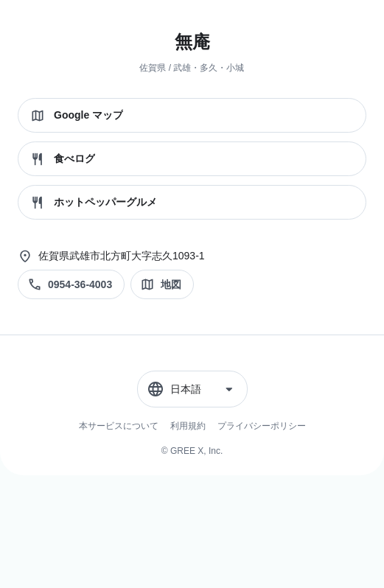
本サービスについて (119, 426)
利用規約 (188, 426)
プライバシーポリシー (262, 426)
